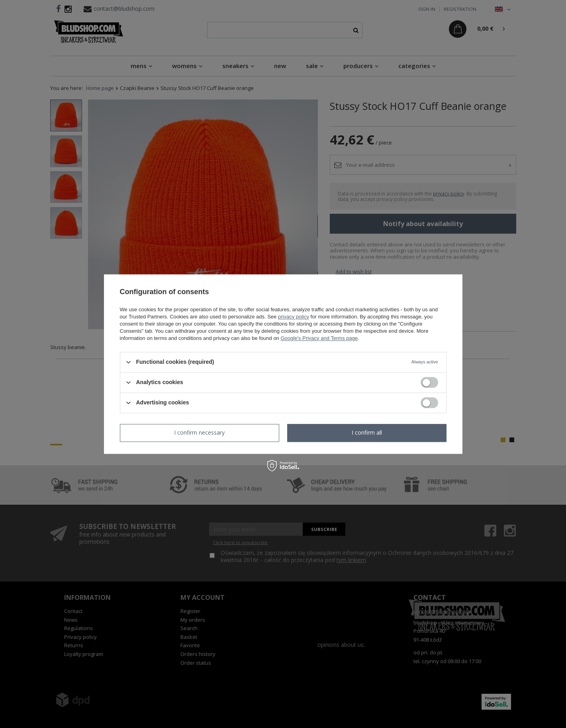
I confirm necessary (199, 432)
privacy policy (294, 317)
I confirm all (367, 432)
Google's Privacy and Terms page (319, 338)
